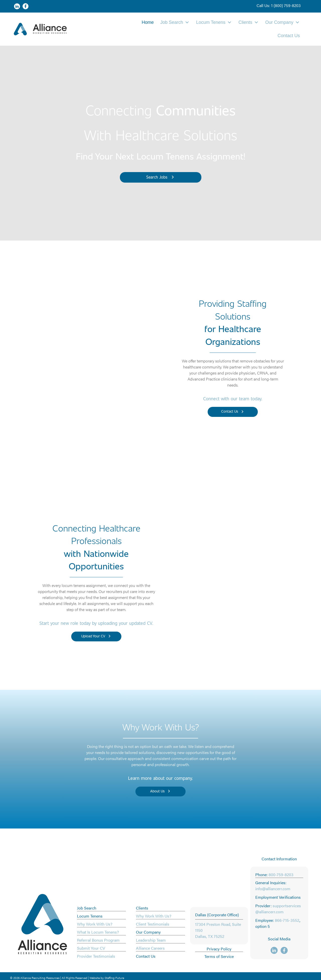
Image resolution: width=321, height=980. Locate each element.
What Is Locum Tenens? (98, 932)
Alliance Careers (150, 948)
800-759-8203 (281, 875)
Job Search (87, 908)
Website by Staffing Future (107, 978)
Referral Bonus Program (98, 940)
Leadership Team (151, 940)
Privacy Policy (219, 949)
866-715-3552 (287, 920)
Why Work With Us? (95, 924)
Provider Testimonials (96, 956)
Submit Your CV (91, 948)
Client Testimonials (153, 924)
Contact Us (146, 956)
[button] (279, 6)
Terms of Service (219, 956)
